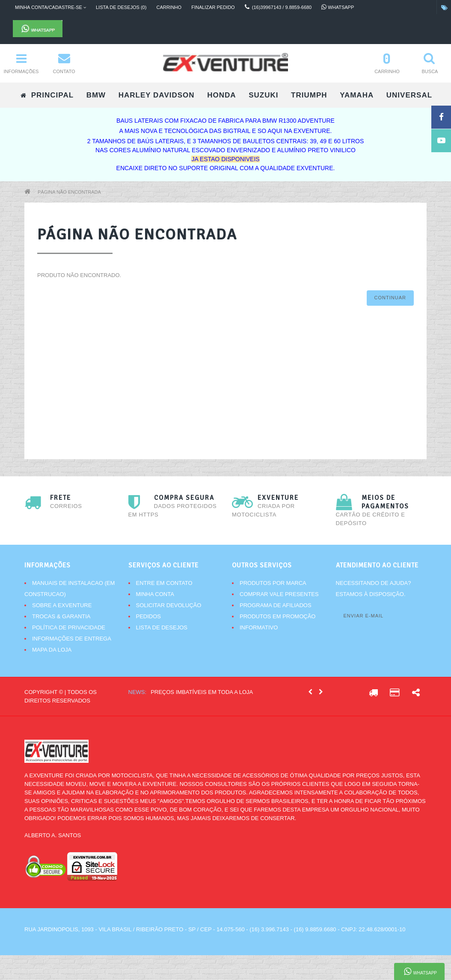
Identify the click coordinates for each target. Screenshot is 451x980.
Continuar (390, 298)
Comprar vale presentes (279, 594)
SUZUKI (263, 95)
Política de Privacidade (69, 627)
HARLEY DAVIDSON (157, 95)
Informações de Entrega (72, 639)
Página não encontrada (69, 192)
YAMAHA (357, 95)
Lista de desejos (162, 627)
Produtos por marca (273, 583)
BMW (96, 95)
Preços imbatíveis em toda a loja (202, 692)
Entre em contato (164, 583)
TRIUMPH (309, 95)
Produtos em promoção (277, 616)
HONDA (221, 95)
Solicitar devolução (169, 605)
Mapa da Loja (52, 650)
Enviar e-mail (364, 616)
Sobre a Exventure (62, 605)
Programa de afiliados (276, 605)
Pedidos (149, 616)
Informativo (259, 627)
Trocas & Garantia (61, 616)
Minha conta (155, 594)
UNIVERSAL (409, 95)
